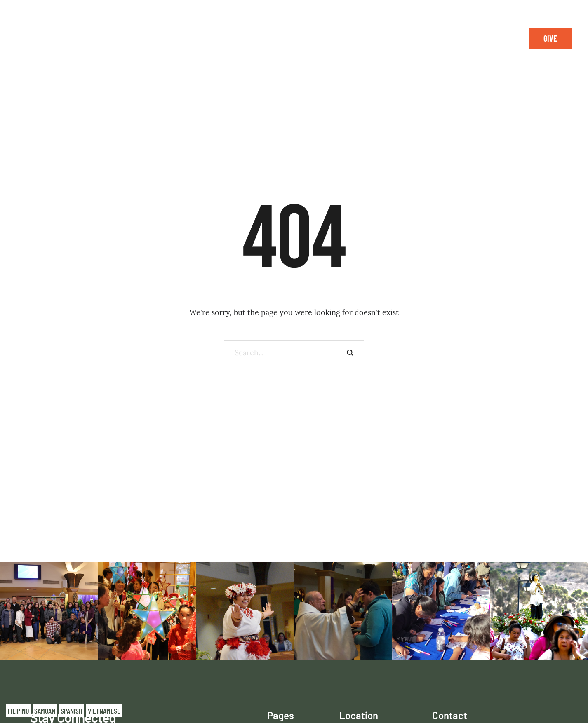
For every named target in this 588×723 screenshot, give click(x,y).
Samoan (45, 711)
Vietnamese (104, 711)
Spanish (72, 711)
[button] (550, 38)
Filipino (18, 711)
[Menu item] (116, 38)
